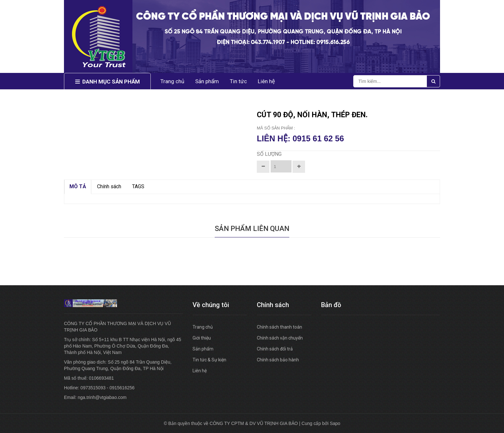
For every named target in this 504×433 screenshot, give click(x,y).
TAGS (138, 186)
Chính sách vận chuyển (280, 338)
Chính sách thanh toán (279, 327)
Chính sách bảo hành (278, 360)
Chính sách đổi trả (275, 349)
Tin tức (238, 81)
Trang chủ (172, 81)
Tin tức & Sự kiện (209, 360)
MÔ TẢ (78, 186)
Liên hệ (200, 371)
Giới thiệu (202, 338)
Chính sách (109, 186)
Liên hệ (266, 81)
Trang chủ (203, 327)
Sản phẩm (203, 349)
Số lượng (269, 154)
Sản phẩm (207, 81)
